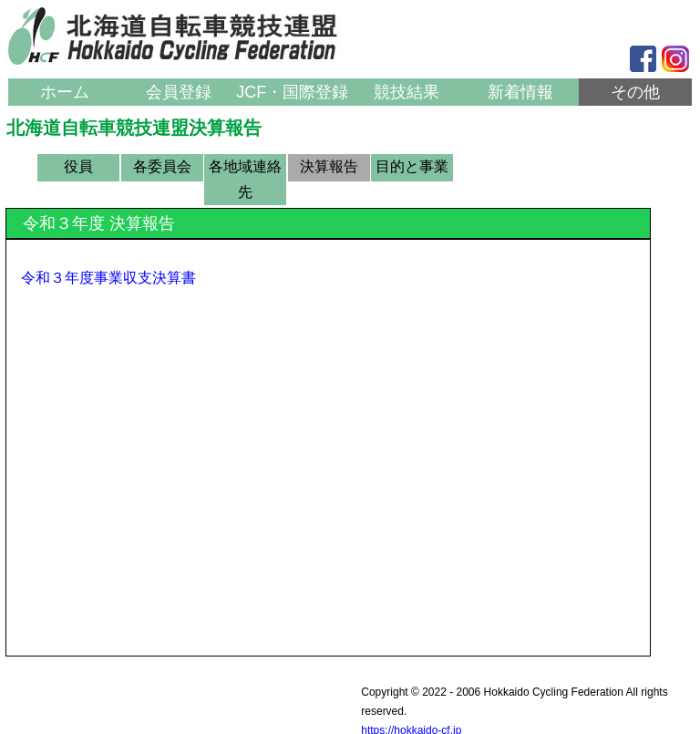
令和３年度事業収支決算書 (108, 278)
